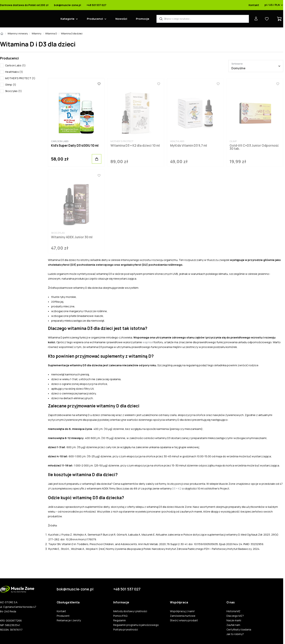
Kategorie (67, 19)
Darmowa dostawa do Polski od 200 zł (24, 5)
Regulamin (120, 620)
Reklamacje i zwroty (69, 620)
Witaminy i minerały (18, 34)
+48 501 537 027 (96, 5)
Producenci (95, 19)
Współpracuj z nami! (182, 611)
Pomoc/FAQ (120, 616)
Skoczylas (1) (13, 91)
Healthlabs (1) (14, 72)
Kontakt (254, 5)
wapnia (147, 342)
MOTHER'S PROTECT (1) (20, 78)
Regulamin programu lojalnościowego (136, 625)
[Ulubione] (99, 84)
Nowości (121, 19)
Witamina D (51, 34)
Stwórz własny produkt (184, 620)
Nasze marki (234, 620)
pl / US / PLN (274, 5)
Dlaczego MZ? (235, 616)
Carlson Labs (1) (15, 65)
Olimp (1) (11, 85)
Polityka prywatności (126, 630)
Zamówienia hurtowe (183, 616)
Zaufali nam (233, 625)
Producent (63, 616)
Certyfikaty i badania (239, 630)
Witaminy (36, 34)
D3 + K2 (177, 488)
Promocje (143, 19)
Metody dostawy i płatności (130, 611)
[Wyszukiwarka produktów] (203, 19)
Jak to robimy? (235, 634)
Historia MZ (233, 611)
